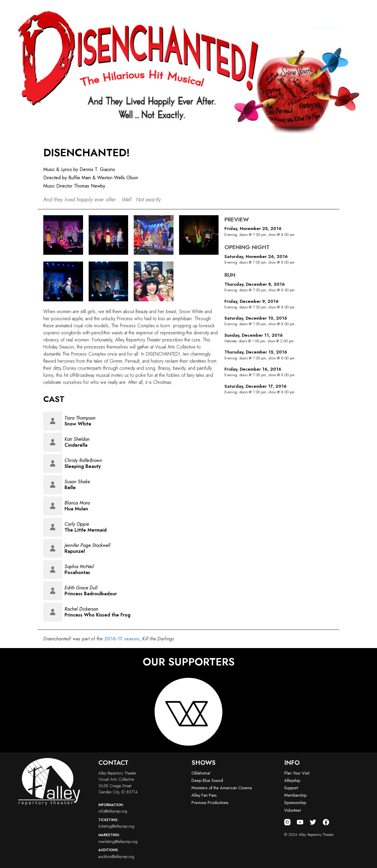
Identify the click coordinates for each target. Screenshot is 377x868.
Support (291, 788)
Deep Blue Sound (207, 780)
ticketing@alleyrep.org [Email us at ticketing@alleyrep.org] (142, 823)
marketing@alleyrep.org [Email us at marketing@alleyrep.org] (142, 838)
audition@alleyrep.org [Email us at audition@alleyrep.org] (142, 853)
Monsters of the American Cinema (222, 788)
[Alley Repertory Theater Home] (18, 15)
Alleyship (292, 780)
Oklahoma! (201, 773)
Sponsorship (295, 803)
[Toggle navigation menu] (364, 15)
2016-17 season (122, 639)
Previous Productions (210, 803)
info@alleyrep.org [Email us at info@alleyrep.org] (142, 808)
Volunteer (293, 810)
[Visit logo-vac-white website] (188, 712)
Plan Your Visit (297, 773)
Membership (295, 795)
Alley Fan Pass (204, 795)
